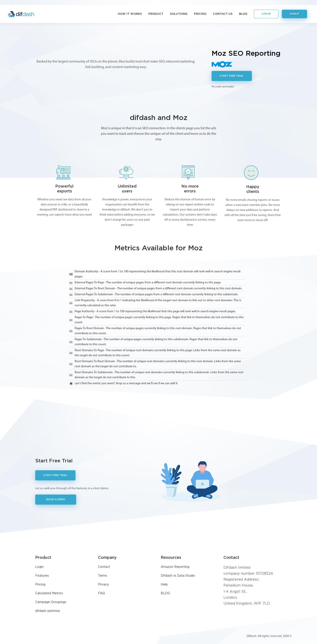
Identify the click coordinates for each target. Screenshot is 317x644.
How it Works (130, 14)
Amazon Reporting (175, 567)
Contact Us (223, 14)
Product (156, 14)
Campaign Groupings (51, 602)
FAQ (101, 593)
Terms (103, 576)
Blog (243, 14)
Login (39, 567)
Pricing (200, 14)
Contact (104, 567)
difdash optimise (48, 611)
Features (42, 576)
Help (164, 585)
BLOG (165, 593)
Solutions (179, 14)
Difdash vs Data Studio (178, 576)
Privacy (103, 585)
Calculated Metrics (49, 593)
